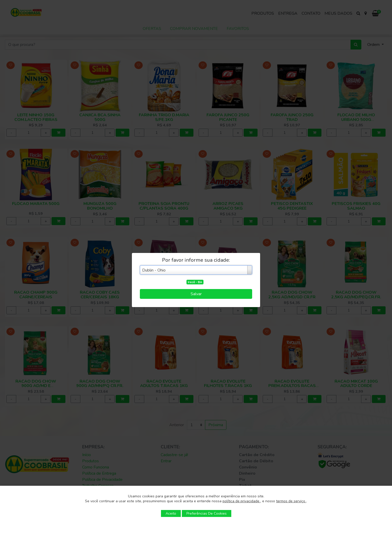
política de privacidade (241, 501)
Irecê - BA (195, 282)
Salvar (196, 294)
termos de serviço (291, 501)
